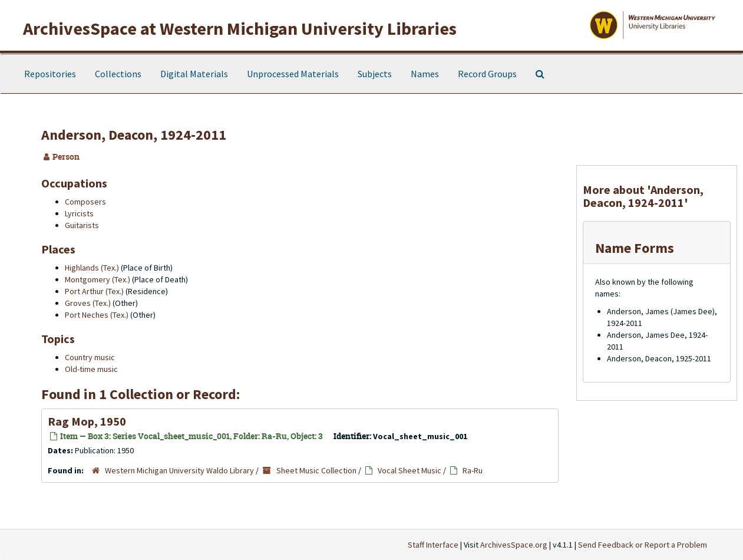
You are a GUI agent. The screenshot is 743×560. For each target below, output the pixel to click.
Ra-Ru (473, 470)
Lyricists (79, 213)
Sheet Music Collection (316, 470)
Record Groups (487, 74)
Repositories (50, 74)
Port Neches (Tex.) (97, 315)
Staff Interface (433, 545)
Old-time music (91, 369)
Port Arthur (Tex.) (94, 291)
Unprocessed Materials (293, 74)
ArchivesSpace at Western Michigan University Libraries (240, 28)
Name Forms (635, 248)
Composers (85, 202)
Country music (90, 357)
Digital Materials (194, 74)
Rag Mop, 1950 (87, 421)
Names (425, 74)
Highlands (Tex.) (92, 268)
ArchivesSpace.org (514, 545)
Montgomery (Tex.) (98, 279)
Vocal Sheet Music (410, 470)
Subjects (375, 74)
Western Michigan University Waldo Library (179, 470)
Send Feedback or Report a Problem (643, 545)
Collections (118, 74)
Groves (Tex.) (88, 303)
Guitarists (82, 225)
